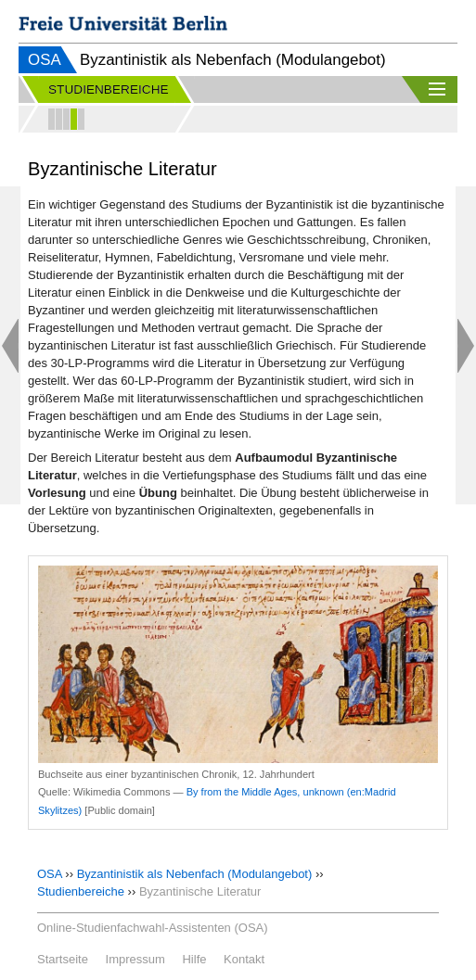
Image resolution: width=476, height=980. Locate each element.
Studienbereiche (81, 891)
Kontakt (244, 959)
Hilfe (194, 959)
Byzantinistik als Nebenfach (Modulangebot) (195, 874)
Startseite (63, 959)
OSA (45, 60)
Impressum (135, 959)
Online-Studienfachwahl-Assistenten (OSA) (153, 928)
